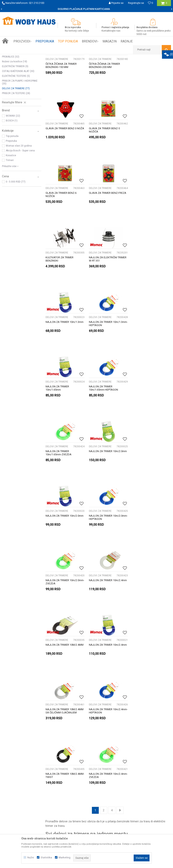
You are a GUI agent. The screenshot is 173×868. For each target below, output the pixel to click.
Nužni (31, 857)
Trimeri (10, 214)
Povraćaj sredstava (136, 779)
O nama (14, 761)
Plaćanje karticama (79, 775)
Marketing (65, 857)
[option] (86, 9)
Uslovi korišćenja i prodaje (140, 761)
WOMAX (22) (13, 170)
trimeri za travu (140, 617)
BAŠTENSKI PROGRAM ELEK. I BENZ (58, 57)
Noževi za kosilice (15, 116)
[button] (152, 50)
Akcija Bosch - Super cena (20, 205)
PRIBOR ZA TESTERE (16, 148)
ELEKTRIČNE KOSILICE (16, 74)
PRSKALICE (11, 111)
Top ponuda (12, 190)
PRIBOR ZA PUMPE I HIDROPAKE (20, 136)
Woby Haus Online (12, 57)
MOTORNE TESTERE (15, 92)
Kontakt (14, 779)
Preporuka (11, 195)
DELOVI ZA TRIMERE (16, 143)
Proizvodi (30, 57)
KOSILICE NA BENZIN (15, 79)
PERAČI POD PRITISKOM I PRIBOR (20, 85)
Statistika (46, 857)
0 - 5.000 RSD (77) (16, 236)
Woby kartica (17, 766)
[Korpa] (164, 5)
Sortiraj (122, 65)
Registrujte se (136, 3)
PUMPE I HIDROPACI (15, 106)
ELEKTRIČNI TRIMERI (15, 121)
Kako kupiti (73, 761)
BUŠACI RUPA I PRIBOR (17, 96)
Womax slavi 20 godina (19, 200)
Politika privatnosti (136, 766)
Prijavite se (127, 726)
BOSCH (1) (12, 175)
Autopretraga (105, 65)
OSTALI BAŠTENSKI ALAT (18, 125)
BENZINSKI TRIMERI (15, 101)
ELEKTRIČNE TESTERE (16, 130)
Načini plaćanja (76, 770)
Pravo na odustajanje (137, 775)
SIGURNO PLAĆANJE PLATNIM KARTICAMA (86, 9)
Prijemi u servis (18, 770)
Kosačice (11, 210)
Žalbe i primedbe (135, 784)
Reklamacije (132, 770)
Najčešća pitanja (77, 779)
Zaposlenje (16, 775)
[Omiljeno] (150, 3)
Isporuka (72, 766)
